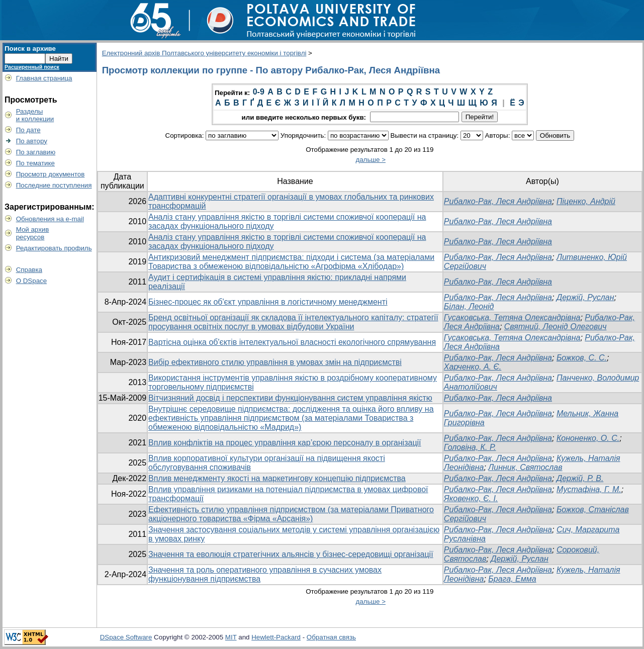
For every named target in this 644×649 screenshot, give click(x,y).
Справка (29, 270)
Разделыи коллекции (35, 115)
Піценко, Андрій (586, 201)
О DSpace (32, 281)
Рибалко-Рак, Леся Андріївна (498, 201)
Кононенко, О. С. (588, 438)
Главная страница (44, 78)
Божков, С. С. (582, 358)
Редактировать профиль (54, 248)
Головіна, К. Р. (470, 447)
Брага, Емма (512, 579)
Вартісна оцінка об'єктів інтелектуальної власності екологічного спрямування (292, 342)
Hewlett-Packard (276, 637)
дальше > (371, 160)
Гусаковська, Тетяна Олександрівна (512, 317)
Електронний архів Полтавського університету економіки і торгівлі (204, 53)
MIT (231, 637)
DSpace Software (126, 637)
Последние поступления (54, 185)
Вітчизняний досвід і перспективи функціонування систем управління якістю (290, 398)
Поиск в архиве (30, 49)
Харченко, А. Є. (473, 367)
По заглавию (36, 152)
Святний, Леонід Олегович (556, 327)
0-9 (259, 92)
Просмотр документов (51, 174)
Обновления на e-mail (50, 219)
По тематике (35, 163)
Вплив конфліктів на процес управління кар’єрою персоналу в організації (285, 443)
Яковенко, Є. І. (471, 498)
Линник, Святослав (525, 467)
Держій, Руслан (585, 297)
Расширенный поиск (32, 67)
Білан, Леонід (469, 306)
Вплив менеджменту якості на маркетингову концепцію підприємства (277, 478)
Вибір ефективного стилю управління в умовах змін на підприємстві (275, 362)
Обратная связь (331, 637)
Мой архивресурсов (33, 233)
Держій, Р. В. (580, 478)
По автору (32, 141)
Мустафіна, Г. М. (589, 489)
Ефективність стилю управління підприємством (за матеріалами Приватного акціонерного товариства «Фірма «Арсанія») (291, 514)
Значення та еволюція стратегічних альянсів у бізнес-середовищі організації (291, 554)
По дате (28, 130)
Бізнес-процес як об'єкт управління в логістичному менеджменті (268, 302)
